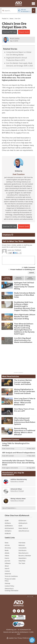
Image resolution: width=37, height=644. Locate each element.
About (7, 566)
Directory (8, 548)
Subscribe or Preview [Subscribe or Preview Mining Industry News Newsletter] (17, 501)
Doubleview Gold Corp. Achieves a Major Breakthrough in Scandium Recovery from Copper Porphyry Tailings (25, 306)
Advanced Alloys (16, 489)
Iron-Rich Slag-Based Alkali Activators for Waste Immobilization (23, 340)
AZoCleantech (9, 528)
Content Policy (9, 586)
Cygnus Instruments (12, 468)
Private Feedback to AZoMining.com (23, 269)
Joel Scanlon (19, 174)
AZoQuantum (23, 523)
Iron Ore (18, 19)
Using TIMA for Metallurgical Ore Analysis (16, 444)
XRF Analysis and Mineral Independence (19, 453)
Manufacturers (23, 553)
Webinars (22, 545)
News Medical (23, 528)
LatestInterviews (30, 278)
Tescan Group (10, 449)
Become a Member (25, 556)
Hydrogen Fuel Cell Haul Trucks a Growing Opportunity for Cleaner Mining (24, 286)
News (11, 19)
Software (8, 563)
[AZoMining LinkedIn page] (14, 611)
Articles (7, 545)
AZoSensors (22, 521)
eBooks (7, 553)
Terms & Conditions (11, 576)
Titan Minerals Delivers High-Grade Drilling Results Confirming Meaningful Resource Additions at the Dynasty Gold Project (24, 329)
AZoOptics (8, 531)
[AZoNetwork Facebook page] (19, 611)
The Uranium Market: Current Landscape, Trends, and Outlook (23, 382)
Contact (7, 571)
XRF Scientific (10, 456)
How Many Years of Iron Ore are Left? (24, 410)
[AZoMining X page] (23, 611)
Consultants (22, 548)
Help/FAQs (22, 561)
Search (7, 568)
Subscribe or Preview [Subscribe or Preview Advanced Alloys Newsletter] (17, 491)
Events (7, 558)
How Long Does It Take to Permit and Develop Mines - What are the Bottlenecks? (25, 401)
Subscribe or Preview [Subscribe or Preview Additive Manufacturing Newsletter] (17, 481)
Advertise (8, 574)
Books (7, 550)
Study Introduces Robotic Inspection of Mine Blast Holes (25, 295)
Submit (31, 273)
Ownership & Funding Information (12, 590)
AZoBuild (8, 533)
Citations (8, 235)
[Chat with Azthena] (32, 640)
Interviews (22, 543)
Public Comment (29, 267)
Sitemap (7, 583)
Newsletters (22, 558)
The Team (22, 563)
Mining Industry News (18, 499)
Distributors (22, 550)
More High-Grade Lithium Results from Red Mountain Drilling (25, 317)
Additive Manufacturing (19, 479)
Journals (7, 561)
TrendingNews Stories (7, 278)
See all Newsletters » (9, 508)
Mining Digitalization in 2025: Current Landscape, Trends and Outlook (25, 391)
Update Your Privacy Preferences (18, 638)
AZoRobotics (9, 526)
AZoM (7, 521)
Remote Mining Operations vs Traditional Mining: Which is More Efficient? (25, 431)
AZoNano (8, 523)
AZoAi (20, 526)
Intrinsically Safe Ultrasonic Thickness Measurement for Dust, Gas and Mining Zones (18, 463)
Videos (7, 556)
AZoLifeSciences (24, 531)
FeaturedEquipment (19, 278)
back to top (31, 596)
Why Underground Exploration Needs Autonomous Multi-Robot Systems (25, 421)
